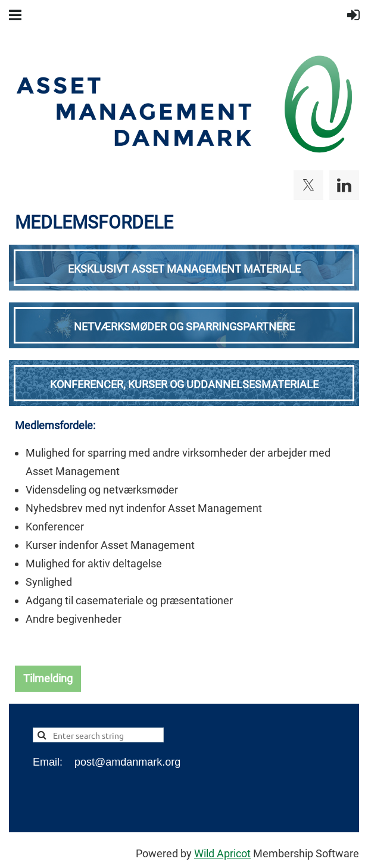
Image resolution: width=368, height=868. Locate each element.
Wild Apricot (222, 853)
